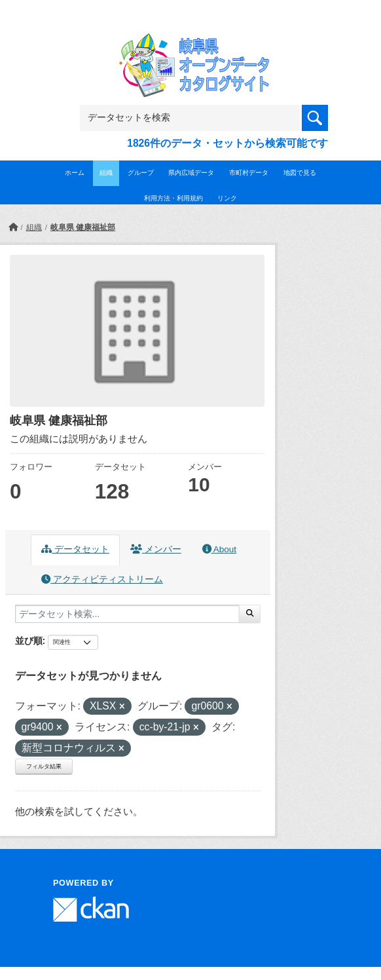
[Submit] (250, 614)
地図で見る (300, 173)
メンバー (156, 549)
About (219, 549)
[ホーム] (13, 227)
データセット (75, 549)
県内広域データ (191, 173)
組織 (106, 173)
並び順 (29, 641)
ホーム (75, 173)
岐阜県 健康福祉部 (83, 227)
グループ (141, 173)
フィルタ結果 (44, 766)
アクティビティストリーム (102, 579)
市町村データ (249, 173)
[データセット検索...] (127, 614)
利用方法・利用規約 (173, 198)
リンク (227, 198)
